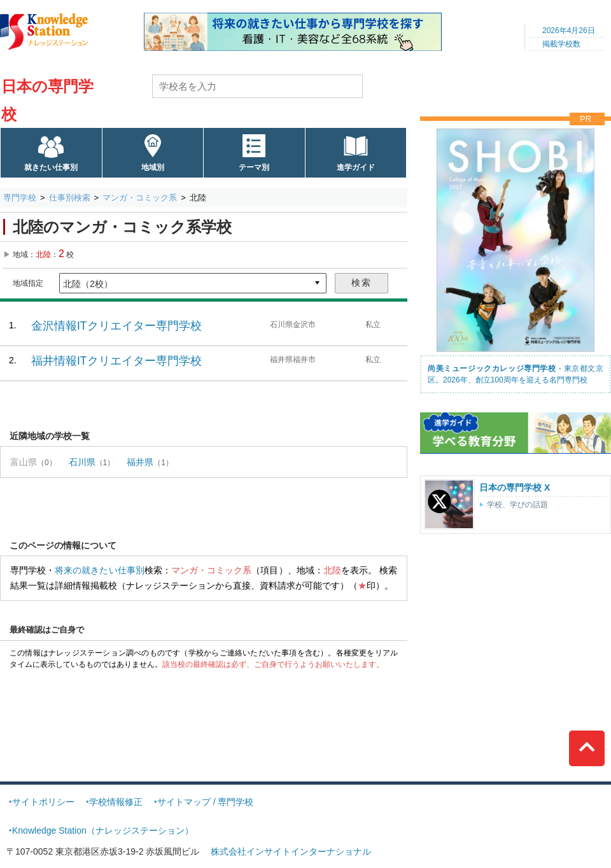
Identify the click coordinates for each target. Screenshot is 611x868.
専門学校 (20, 198)
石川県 (82, 462)
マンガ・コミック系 (140, 198)
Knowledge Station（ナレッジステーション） (103, 830)
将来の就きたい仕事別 (100, 570)
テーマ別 (254, 167)
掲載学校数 (561, 44)
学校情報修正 (116, 802)
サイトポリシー (43, 802)
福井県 (140, 462)
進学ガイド (356, 167)
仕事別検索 (70, 198)
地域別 (153, 167)
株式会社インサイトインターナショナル (291, 851)
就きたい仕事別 (51, 167)
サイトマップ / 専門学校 (206, 802)
